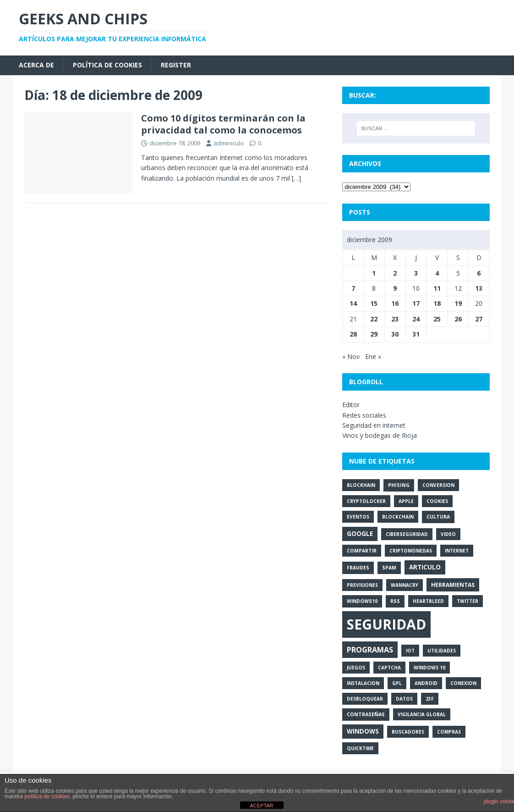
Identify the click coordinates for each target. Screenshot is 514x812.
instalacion (363, 683)
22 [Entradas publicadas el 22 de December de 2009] (374, 319)
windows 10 (429, 668)
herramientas (453, 585)
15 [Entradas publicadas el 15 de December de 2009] (374, 303)
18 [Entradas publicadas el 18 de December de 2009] (437, 303)
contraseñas (366, 714)
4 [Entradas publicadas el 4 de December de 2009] (437, 273)
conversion (438, 485)
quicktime (360, 748)
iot (410, 651)
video (448, 534)
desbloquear (365, 699)
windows (363, 731)
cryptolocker (366, 501)
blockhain (361, 485)
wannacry (405, 585)
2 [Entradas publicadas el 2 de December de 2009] (395, 273)
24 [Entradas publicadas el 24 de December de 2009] (416, 319)
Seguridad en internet (374, 425)
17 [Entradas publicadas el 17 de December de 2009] (416, 303)
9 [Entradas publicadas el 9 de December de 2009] (395, 288)
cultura (438, 517)
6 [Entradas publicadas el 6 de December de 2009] (479, 273)
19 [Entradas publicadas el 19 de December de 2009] (458, 303)
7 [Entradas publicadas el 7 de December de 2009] (353, 288)
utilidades (442, 651)
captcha (389, 668)
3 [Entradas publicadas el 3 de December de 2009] (416, 273)
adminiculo (229, 143)
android (426, 683)
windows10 (362, 601)
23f (430, 699)
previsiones (362, 585)
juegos (356, 668)
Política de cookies (107, 65)
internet (457, 551)
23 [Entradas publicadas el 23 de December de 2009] (395, 319)
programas (370, 650)
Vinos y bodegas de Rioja (380, 435)
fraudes (358, 568)
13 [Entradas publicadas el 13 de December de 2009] (479, 288)
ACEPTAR (261, 806)
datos (404, 699)
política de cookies (47, 796)
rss (395, 601)
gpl (397, 683)
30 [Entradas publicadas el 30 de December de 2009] (395, 334)
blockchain (398, 517)
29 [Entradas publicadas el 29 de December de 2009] (374, 334)
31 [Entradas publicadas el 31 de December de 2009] (416, 334)
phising (399, 485)
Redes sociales (364, 415)
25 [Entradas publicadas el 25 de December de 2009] (437, 319)
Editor (351, 405)
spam (389, 568)
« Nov (351, 356)
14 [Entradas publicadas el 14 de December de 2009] (353, 303)
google (360, 534)
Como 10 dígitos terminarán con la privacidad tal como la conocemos (223, 124)
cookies (437, 501)
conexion (463, 683)
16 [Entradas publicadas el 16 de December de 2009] (395, 303)
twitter (468, 601)
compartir (362, 551)
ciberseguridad (407, 534)
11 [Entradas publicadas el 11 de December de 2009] (437, 288)
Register (176, 65)
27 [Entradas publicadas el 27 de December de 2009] (479, 319)
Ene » (373, 356)
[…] (296, 178)
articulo (425, 567)
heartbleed (428, 601)
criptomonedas (411, 551)
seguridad (386, 624)
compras (449, 732)
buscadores (408, 732)
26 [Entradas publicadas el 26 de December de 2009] (458, 319)
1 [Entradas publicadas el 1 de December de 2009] (374, 273)
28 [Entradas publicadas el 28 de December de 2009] (353, 334)
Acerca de (36, 65)
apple (406, 501)
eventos (358, 517)
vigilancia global (422, 714)
